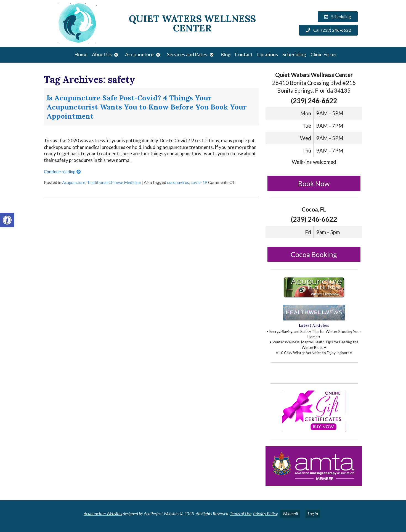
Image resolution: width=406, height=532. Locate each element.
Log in (313, 514)
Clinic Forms (323, 54)
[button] (7, 220)
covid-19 (199, 182)
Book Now (314, 183)
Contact (244, 54)
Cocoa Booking (314, 254)
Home (81, 54)
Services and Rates (187, 54)
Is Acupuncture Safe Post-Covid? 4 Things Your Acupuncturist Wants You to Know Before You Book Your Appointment (147, 107)
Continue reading (62, 172)
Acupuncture (139, 54)
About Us (102, 54)
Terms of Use (241, 514)
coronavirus (178, 182)
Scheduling (294, 54)
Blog (225, 54)
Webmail (290, 514)
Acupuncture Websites (103, 514)
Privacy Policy (265, 514)
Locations (267, 54)
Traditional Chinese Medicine (114, 182)
